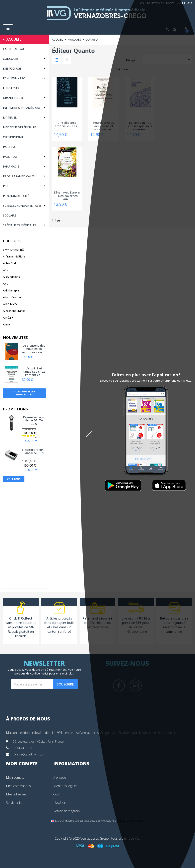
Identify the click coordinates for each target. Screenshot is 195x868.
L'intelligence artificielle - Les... (67, 124)
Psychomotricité (16, 196)
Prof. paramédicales (19, 176)
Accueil (14, 39)
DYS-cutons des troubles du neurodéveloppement (34, 348)
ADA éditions (11, 277)
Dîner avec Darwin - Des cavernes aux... (67, 195)
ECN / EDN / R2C (14, 78)
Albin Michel (11, 304)
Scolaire (10, 215)
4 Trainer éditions (14, 256)
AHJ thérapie (11, 290)
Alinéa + (8, 318)
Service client (15, 803)
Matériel (10, 117)
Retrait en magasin (66, 811)
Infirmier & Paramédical (22, 108)
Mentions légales (65, 786)
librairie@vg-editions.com (29, 754)
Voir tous (14, 479)
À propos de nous (28, 719)
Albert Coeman (13, 297)
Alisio (6, 324)
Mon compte (15, 777)
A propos (60, 777)
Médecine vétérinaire (19, 127)
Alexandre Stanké (14, 311)
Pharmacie (11, 166)
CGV (56, 794)
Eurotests (11, 88)
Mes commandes (18, 786)
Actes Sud (9, 263)
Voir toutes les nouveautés (24, 393)
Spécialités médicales (20, 225)
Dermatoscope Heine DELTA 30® (34, 420)
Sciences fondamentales (22, 206)
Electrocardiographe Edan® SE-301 (34, 451)
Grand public (13, 98)
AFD (6, 284)
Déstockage (12, 68)
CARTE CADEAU (13, 49)
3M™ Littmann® (14, 250)
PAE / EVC (10, 147)
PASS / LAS (10, 157)
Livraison (60, 803)
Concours (11, 59)
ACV (6, 270)
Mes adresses (16, 794)
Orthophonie (13, 137)
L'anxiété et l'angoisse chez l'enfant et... (34, 371)
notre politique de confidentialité (48, 671)
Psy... (6, 186)
